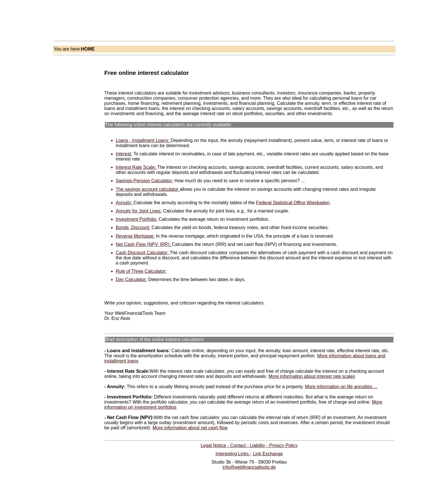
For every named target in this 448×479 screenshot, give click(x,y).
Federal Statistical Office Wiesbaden (293, 203)
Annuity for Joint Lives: (139, 211)
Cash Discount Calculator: (143, 253)
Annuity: (125, 203)
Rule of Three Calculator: (141, 271)
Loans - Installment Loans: (143, 140)
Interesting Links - (233, 454)
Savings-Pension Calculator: (144, 181)
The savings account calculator (148, 189)
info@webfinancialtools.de (249, 467)
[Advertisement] (160, 24)
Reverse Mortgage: (135, 236)
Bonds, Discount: (133, 228)
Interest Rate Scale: (136, 167)
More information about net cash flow (190, 428)
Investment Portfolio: (137, 219)
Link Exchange (268, 454)
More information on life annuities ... (341, 387)
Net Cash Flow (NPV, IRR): (144, 244)
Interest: (124, 154)
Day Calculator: (131, 279)
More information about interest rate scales (312, 376)
